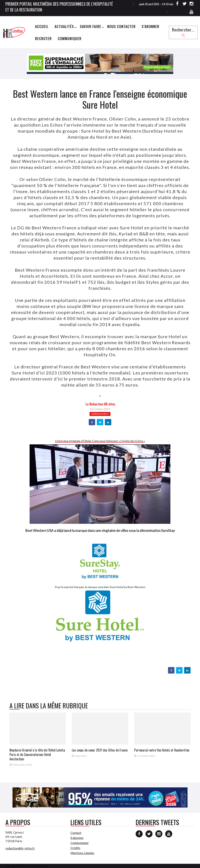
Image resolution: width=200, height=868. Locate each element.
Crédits (75, 848)
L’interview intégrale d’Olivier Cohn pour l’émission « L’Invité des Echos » (100, 441)
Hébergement (100, 414)
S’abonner (151, 26)
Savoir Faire (91, 26)
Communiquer (70, 38)
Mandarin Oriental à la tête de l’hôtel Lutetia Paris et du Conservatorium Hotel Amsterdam (37, 755)
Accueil (42, 26)
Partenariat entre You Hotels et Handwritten (162, 750)
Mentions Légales (82, 853)
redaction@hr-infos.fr (20, 848)
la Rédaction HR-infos (100, 404)
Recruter (43, 38)
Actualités (64, 26)
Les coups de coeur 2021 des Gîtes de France (100, 750)
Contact (76, 833)
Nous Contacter (121, 26)
